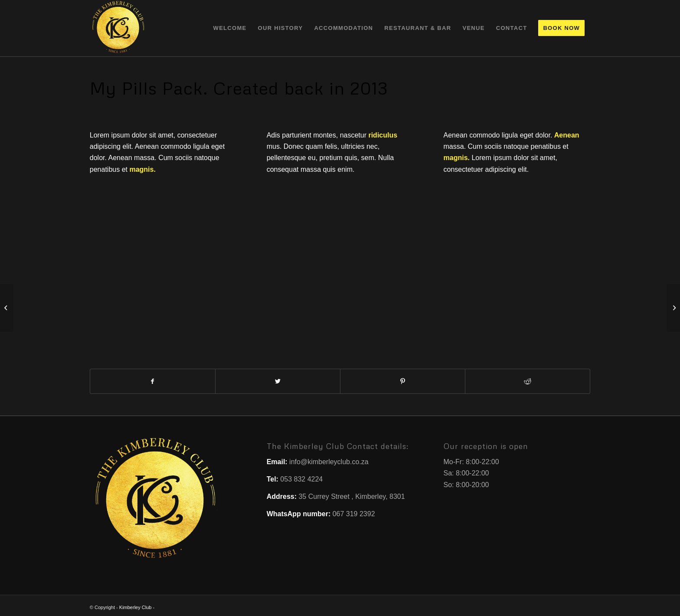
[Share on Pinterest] (403, 381)
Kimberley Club (136, 607)
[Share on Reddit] (528, 381)
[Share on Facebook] (153, 381)
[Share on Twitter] (278, 381)
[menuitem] (230, 28)
